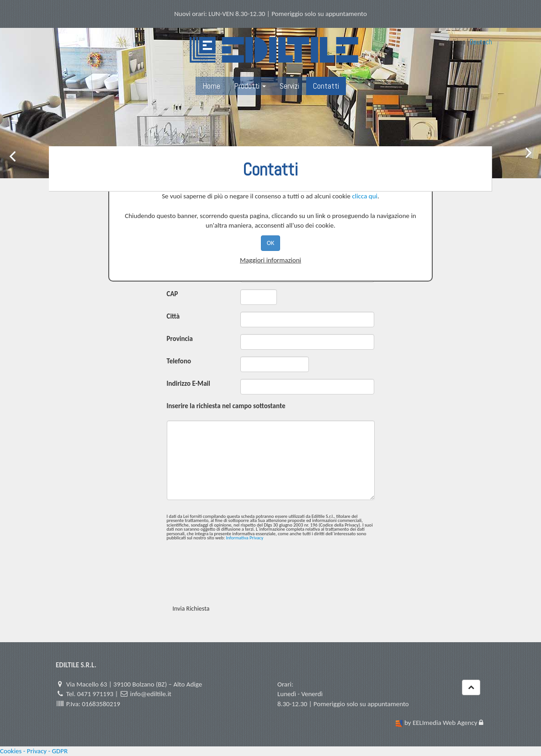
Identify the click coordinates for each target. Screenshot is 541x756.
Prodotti (250, 86)
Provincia (180, 339)
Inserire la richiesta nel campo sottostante (226, 406)
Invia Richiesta (191, 609)
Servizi (289, 86)
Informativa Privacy (244, 538)
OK (271, 243)
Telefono (179, 361)
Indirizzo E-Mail (188, 383)
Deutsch (481, 42)
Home (211, 86)
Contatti (326, 86)
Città (173, 316)
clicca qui (365, 196)
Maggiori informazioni (270, 260)
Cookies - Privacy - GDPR (34, 751)
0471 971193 (95, 694)
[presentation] (236, 576)
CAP (172, 294)
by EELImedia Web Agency (441, 723)
